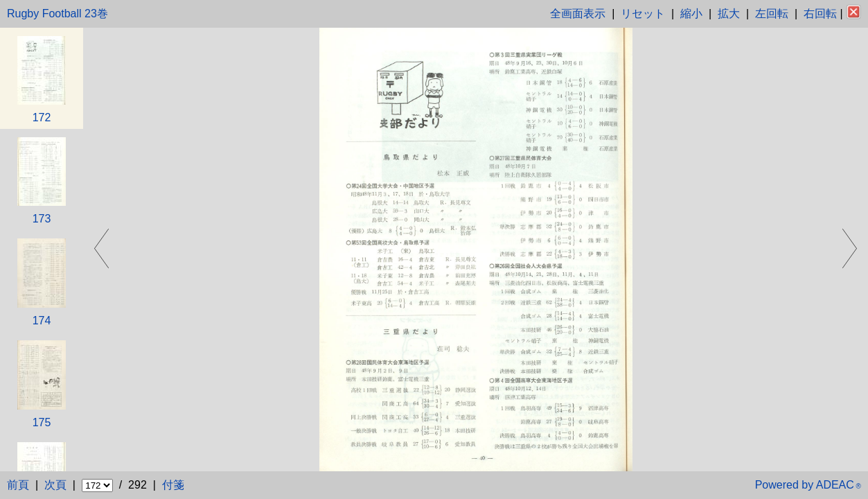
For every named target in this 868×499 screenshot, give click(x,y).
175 (42, 422)
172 (42, 117)
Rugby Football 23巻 (57, 14)
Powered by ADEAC (808, 485)
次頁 (55, 485)
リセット (643, 14)
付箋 (173, 485)
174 (42, 321)
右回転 (820, 14)
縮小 (691, 14)
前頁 (18, 485)
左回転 (772, 14)
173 (42, 219)
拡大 (729, 14)
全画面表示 (578, 14)
